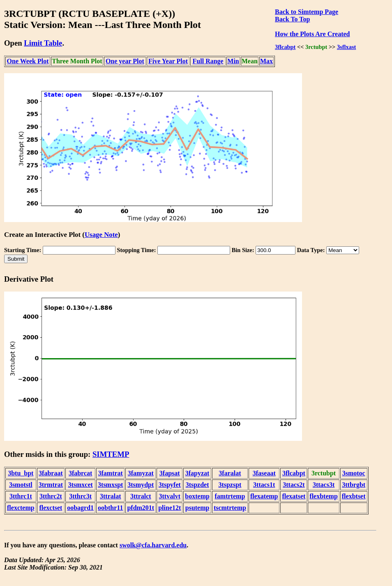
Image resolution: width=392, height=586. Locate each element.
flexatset (294, 496)
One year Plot (125, 61)
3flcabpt (285, 47)
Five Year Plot (168, 61)
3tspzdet (197, 485)
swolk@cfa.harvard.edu (153, 545)
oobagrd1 (80, 508)
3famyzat (141, 473)
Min (233, 61)
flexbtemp (323, 496)
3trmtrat (51, 485)
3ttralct (141, 496)
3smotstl (21, 485)
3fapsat (170, 473)
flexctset (51, 508)
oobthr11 (110, 508)
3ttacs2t (294, 485)
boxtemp (197, 496)
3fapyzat (197, 473)
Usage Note (101, 235)
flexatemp (264, 496)
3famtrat (111, 473)
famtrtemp (230, 496)
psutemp (197, 508)
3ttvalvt (170, 496)
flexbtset (354, 496)
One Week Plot (28, 61)
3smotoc (354, 473)
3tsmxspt (110, 485)
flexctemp (21, 508)
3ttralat (111, 496)
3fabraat (51, 473)
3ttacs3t (324, 485)
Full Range (208, 61)
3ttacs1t (264, 485)
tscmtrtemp (230, 508)
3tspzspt (230, 485)
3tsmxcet (80, 485)
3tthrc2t (51, 496)
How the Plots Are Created (312, 34)
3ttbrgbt (354, 485)
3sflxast (346, 47)
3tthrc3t (80, 496)
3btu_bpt (21, 473)
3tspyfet (170, 485)
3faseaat (264, 473)
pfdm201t (141, 508)
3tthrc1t (21, 496)
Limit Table (43, 43)
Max (266, 61)
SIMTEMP (111, 454)
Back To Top (292, 19)
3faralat (230, 473)
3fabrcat (80, 473)
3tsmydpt (141, 485)
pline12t (169, 508)
